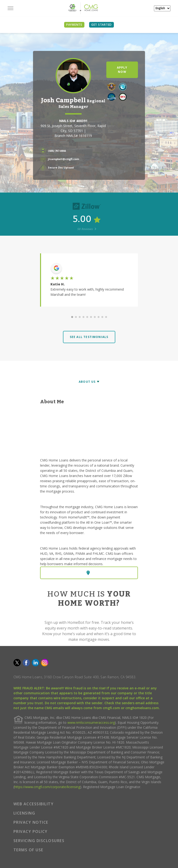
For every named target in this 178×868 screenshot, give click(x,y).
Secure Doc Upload (61, 167)
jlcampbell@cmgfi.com (63, 159)
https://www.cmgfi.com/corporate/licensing (47, 787)
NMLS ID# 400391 (73, 121)
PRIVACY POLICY (31, 831)
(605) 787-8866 (57, 151)
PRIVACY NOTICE (31, 822)
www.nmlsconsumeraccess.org (91, 722)
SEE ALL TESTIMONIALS (89, 337)
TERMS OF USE (28, 850)
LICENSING (24, 813)
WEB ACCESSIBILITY (34, 804)
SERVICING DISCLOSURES (39, 841)
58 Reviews (87, 229)
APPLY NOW (122, 70)
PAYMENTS (74, 25)
